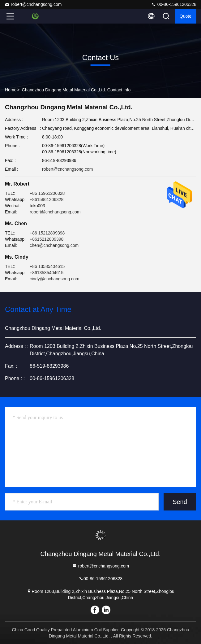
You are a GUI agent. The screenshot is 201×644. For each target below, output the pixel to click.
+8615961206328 (47, 199)
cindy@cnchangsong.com (55, 279)
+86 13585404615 (47, 266)
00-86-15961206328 (174, 4)
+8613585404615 (47, 273)
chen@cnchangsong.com (54, 245)
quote (186, 16)
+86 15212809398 (47, 233)
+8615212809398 (47, 239)
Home (11, 90)
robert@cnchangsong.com (33, 4)
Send (180, 502)
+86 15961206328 (47, 193)
